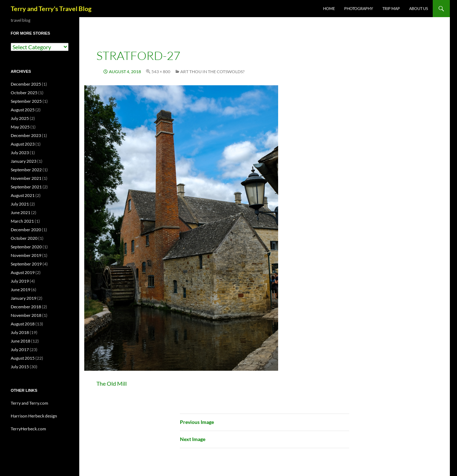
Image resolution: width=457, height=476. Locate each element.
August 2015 (23, 358)
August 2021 (23, 195)
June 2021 (21, 212)
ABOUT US (419, 8)
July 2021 (20, 204)
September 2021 (26, 187)
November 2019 (26, 255)
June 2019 (21, 290)
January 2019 (24, 298)
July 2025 (20, 118)
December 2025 (26, 84)
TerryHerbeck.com (28, 429)
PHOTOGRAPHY (359, 8)
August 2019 (23, 272)
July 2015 (20, 367)
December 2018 (26, 307)
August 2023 (23, 144)
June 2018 (21, 341)
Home (329, 8)
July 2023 (20, 153)
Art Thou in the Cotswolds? (212, 72)
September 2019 (26, 264)
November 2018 (26, 315)
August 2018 (23, 324)
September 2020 (26, 247)
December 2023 (26, 135)
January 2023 (24, 161)
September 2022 (26, 170)
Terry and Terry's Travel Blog (51, 9)
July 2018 (20, 332)
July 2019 (20, 281)
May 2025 (20, 127)
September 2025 (26, 101)
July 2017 (20, 350)
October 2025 (24, 93)
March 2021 (22, 221)
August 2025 (23, 110)
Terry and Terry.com (29, 403)
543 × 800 (161, 72)
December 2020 (26, 230)
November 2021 (26, 178)
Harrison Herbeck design (34, 416)
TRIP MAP (391, 8)
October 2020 (24, 238)
